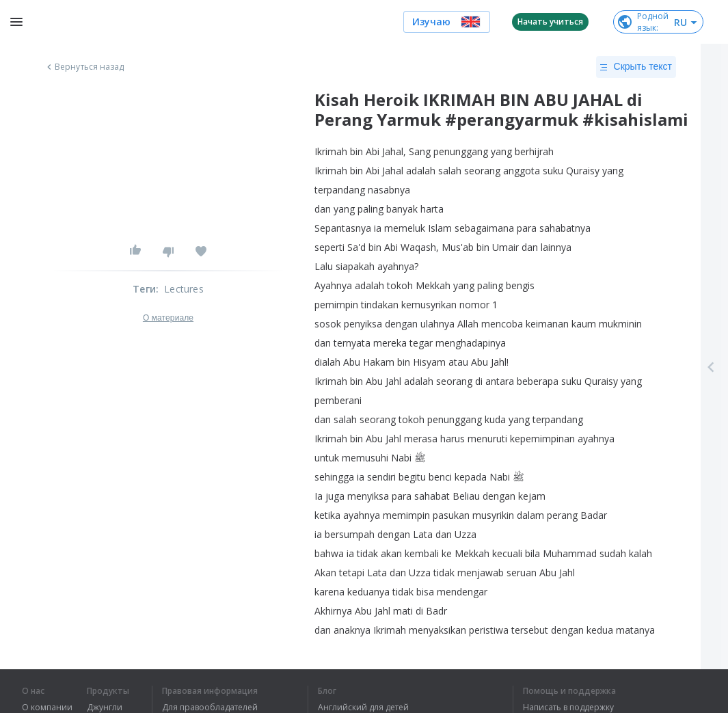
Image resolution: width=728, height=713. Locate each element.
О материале (168, 318)
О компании (47, 708)
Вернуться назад (84, 67)
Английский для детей (363, 708)
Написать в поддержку (568, 708)
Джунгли (105, 708)
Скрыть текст (636, 67)
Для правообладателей (210, 708)
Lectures (184, 289)
